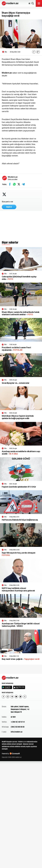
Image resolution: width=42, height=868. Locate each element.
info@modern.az (17, 732)
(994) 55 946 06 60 (18, 727)
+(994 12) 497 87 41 (18, 722)
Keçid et (9, 207)
